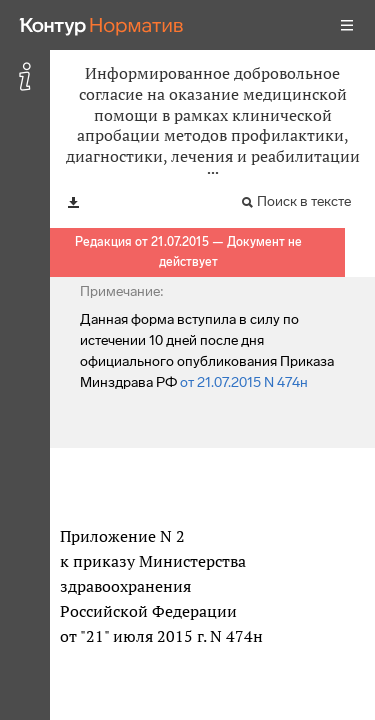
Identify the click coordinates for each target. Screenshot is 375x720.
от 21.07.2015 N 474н (244, 382)
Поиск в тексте (304, 201)
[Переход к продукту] (102, 25)
